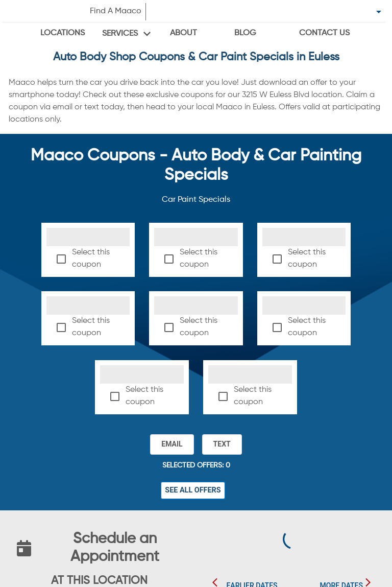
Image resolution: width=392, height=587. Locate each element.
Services (120, 34)
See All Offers (193, 490)
